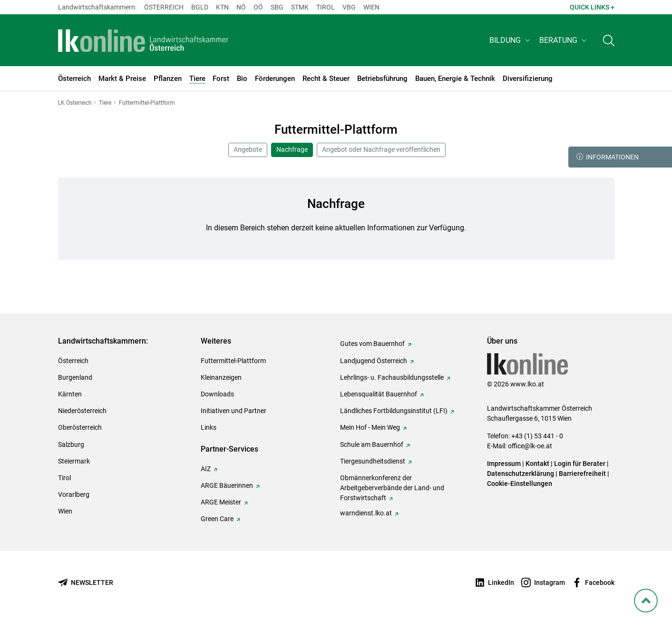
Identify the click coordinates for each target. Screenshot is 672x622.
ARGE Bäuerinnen (227, 485)
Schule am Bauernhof (372, 444)
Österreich (164, 7)
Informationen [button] (608, 157)
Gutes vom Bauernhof (372, 344)
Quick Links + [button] (592, 7)
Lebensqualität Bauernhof (379, 394)
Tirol (326, 7)
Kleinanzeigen (221, 377)
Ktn (222, 7)
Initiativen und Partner (234, 411)
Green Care (217, 519)
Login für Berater (580, 464)
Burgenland (75, 377)
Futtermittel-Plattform (233, 361)
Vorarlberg (74, 494)
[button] (511, 41)
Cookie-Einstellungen (520, 484)
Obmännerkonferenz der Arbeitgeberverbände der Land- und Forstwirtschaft (392, 488)
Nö (241, 7)
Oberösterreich (80, 427)
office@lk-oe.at (530, 446)
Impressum (504, 464)
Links (209, 427)
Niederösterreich (82, 411)
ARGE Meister (221, 502)
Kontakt (537, 464)
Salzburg (71, 444)
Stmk (300, 7)
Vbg (349, 7)
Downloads (217, 394)
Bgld (200, 7)
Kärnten (70, 394)
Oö (258, 7)
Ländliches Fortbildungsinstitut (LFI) (394, 411)
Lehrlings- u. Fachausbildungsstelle (392, 377)
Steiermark (74, 461)
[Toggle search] (609, 41)
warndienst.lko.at (366, 513)
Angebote (248, 149)
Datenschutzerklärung (521, 474)
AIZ (206, 469)
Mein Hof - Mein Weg (370, 427)
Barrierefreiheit (582, 474)
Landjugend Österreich (374, 361)
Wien (371, 7)
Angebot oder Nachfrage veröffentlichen (381, 149)
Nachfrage (292, 149)
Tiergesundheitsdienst (373, 461)
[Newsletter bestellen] (86, 583)
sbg (277, 7)
